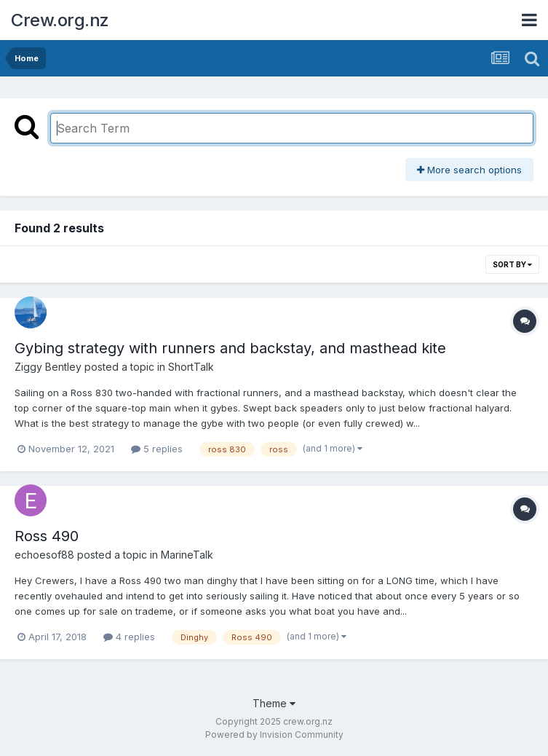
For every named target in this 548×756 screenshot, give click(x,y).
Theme (274, 703)
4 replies (129, 637)
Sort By (512, 264)
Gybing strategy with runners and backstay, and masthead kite (230, 348)
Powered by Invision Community (274, 735)
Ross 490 (47, 536)
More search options (469, 170)
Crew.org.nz (60, 20)
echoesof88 (44, 555)
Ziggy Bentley (48, 367)
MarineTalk (187, 555)
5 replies (157, 449)
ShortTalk (191, 367)
